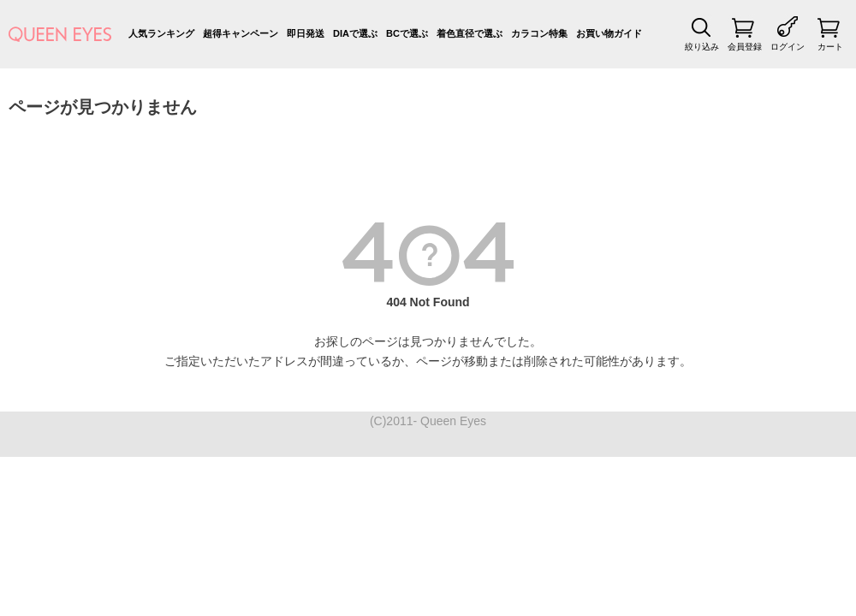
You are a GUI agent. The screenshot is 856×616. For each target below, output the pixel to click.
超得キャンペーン (241, 33)
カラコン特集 (539, 33)
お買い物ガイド (609, 33)
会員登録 (745, 47)
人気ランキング (161, 33)
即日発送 (306, 33)
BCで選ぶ (407, 33)
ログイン (788, 47)
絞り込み (702, 47)
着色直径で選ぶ (470, 33)
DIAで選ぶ (355, 33)
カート (830, 47)
